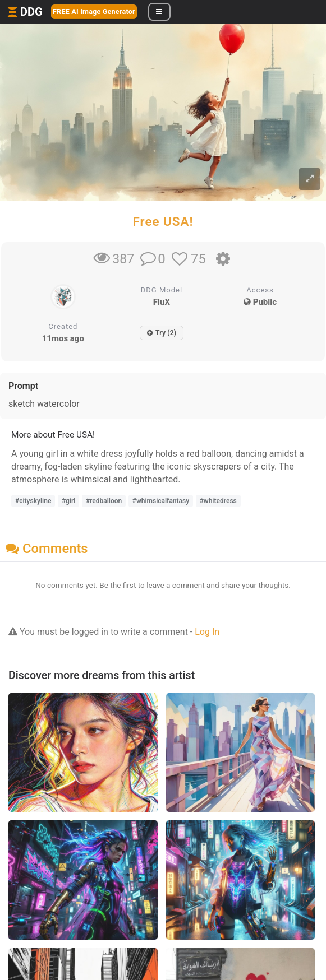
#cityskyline (33, 501)
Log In (207, 632)
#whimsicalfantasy (161, 501)
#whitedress (218, 501)
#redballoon (104, 501)
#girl (69, 501)
